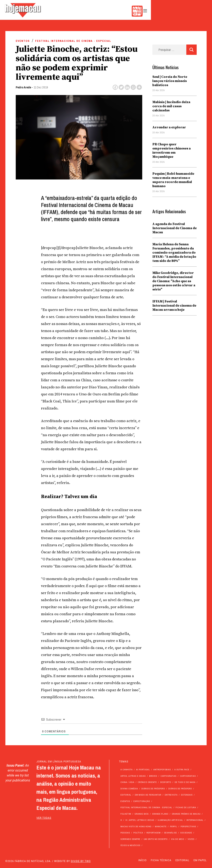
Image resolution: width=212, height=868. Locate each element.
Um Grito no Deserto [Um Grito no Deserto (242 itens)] (156, 839)
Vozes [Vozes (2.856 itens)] (191, 839)
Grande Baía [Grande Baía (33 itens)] (142, 814)
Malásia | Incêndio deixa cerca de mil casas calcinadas (171, 106)
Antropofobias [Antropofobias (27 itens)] (162, 770)
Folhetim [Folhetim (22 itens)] (126, 814)
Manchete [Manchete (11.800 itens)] (161, 827)
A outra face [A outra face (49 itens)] (182, 770)
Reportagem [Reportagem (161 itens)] (154, 833)
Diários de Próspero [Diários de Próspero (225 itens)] (153, 789)
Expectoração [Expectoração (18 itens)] (142, 801)
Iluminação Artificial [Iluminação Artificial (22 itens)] (170, 820)
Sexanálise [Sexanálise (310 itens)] (170, 833)
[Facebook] (115, 87)
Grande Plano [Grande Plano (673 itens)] (160, 814)
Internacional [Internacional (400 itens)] (195, 820)
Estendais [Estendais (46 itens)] (187, 795)
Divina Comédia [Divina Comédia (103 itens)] (129, 789)
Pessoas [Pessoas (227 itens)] (125, 833)
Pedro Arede (23, 87)
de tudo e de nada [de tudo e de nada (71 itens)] (185, 782)
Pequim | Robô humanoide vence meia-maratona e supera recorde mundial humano (173, 180)
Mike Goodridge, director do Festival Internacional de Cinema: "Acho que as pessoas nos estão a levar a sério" (174, 281)
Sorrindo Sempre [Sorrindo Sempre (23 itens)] (130, 839)
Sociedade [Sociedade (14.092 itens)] (186, 833)
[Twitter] (121, 87)
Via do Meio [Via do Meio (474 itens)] (178, 839)
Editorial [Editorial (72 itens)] (126, 795)
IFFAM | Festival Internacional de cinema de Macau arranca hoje (174, 306)
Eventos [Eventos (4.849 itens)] (125, 801)
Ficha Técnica (161, 860)
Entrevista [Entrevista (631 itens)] (171, 795)
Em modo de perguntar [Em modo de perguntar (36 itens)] (148, 795)
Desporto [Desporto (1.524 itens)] (166, 782)
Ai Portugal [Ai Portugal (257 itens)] (143, 770)
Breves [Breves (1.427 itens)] (153, 776)
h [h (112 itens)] (121, 820)
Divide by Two (81, 861)
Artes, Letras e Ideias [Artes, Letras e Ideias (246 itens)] (133, 776)
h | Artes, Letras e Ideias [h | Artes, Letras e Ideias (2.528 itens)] (140, 820)
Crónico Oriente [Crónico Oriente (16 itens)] (147, 782)
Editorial (182, 860)
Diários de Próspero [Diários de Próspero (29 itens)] (180, 789)
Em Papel (200, 860)
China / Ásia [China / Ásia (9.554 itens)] (127, 782)
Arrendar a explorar (169, 127)
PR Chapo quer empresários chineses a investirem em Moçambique (172, 150)
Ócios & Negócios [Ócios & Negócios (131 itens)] (130, 845)
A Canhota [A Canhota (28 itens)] (127, 770)
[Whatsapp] (133, 87)
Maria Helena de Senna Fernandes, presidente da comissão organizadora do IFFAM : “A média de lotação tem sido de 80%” (174, 253)
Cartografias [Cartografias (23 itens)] (188, 776)
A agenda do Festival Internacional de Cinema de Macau (175, 228)
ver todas (44, 818)
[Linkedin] (127, 87)
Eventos (23, 41)
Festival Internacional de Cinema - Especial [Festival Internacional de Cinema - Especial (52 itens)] (146, 808)
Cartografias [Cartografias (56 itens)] (169, 776)
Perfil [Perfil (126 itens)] (174, 827)
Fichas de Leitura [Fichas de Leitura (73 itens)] (186, 808)
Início (142, 860)
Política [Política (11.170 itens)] (138, 833)
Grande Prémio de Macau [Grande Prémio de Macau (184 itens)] (186, 814)
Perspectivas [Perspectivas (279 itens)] (189, 827)
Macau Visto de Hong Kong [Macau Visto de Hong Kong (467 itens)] (136, 827)
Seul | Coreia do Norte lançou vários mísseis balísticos (170, 81)
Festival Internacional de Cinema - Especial (73, 41)
